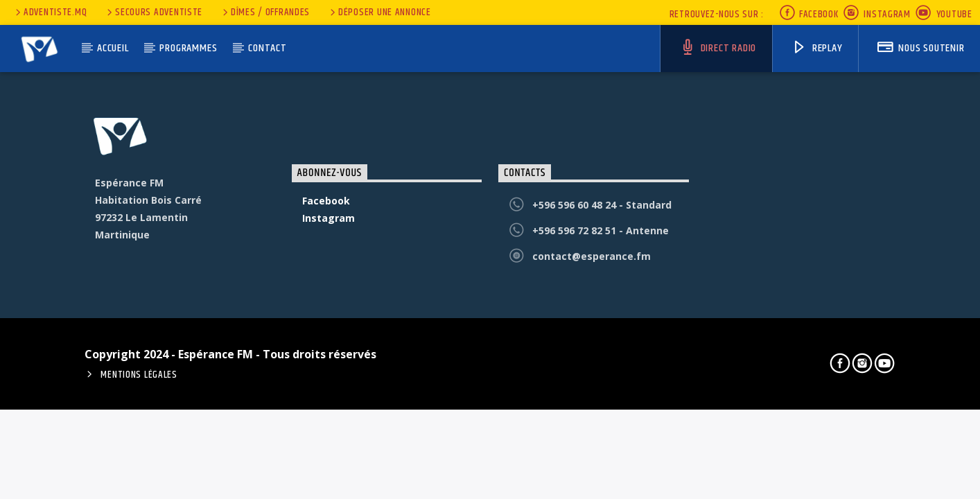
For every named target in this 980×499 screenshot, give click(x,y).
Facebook (808, 15)
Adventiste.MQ (50, 12)
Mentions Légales (139, 375)
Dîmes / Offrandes (265, 12)
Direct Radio (718, 48)
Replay (817, 48)
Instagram (877, 15)
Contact (268, 48)
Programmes (188, 48)
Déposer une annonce (379, 12)
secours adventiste (154, 12)
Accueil (113, 48)
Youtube (944, 15)
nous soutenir (921, 48)
